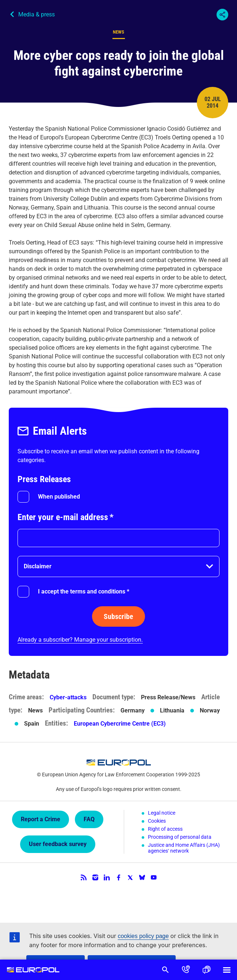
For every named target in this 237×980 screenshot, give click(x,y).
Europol (33, 970)
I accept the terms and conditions (84, 591)
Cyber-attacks (68, 697)
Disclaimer (38, 566)
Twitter (130, 877)
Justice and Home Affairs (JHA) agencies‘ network (184, 848)
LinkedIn (107, 877)
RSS (84, 877)
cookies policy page (143, 936)
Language (206, 970)
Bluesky (142, 877)
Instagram (95, 877)
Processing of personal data (180, 837)
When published (59, 497)
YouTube (154, 877)
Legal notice (162, 813)
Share (222, 15)
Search (165, 970)
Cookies (157, 821)
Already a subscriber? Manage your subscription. (80, 640)
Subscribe (118, 616)
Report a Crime (41, 819)
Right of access (165, 829)
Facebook (119, 877)
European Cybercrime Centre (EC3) (120, 724)
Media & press (37, 14)
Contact (186, 970)
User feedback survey (58, 844)
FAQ (89, 819)
